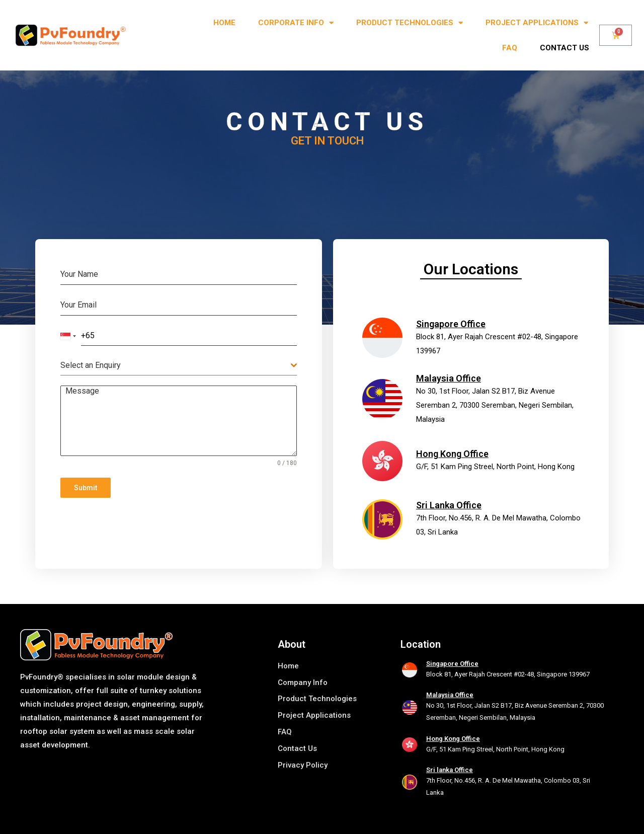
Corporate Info (296, 23)
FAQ (510, 48)
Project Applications (537, 23)
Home (224, 23)
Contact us (565, 48)
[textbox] (176, 365)
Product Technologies (410, 23)
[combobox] (68, 336)
